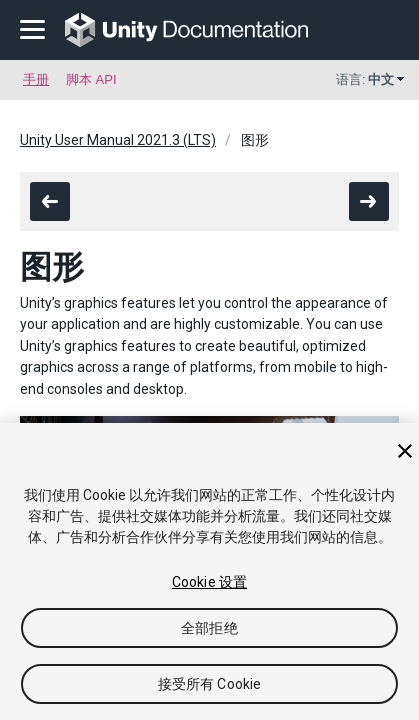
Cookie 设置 (209, 582)
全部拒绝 (209, 628)
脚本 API (91, 79)
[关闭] (405, 451)
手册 (36, 79)
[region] (209, 571)
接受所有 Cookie (210, 684)
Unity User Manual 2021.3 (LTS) (118, 140)
